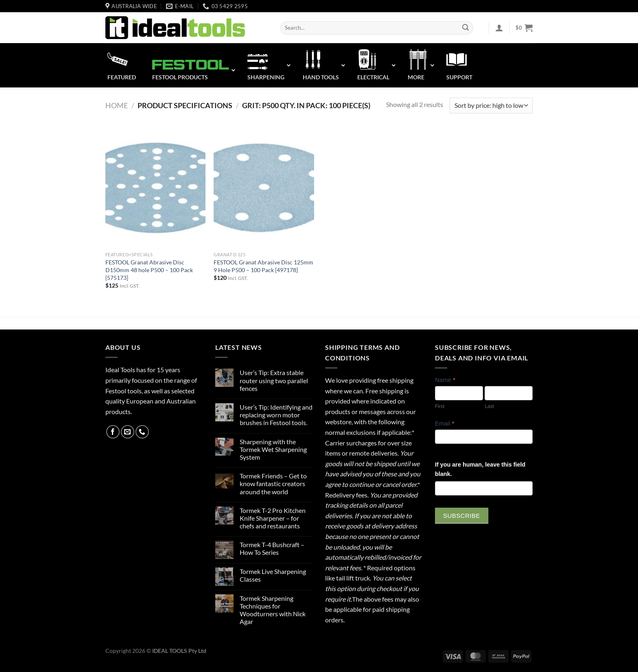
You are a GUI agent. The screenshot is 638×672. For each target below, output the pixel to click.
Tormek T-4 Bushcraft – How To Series (272, 548)
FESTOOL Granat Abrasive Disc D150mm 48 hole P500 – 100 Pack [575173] (149, 270)
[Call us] (142, 432)
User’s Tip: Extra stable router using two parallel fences (274, 380)
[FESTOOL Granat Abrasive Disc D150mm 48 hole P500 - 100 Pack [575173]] (156, 188)
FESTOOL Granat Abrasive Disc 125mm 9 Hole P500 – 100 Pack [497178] (263, 266)
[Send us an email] (128, 432)
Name (445, 380)
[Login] (499, 28)
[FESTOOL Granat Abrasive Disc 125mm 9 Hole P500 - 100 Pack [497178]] (264, 188)
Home (117, 105)
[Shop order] (491, 106)
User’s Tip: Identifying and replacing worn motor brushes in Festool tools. (276, 415)
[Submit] (465, 28)
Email (445, 423)
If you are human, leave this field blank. (480, 469)
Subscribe (462, 516)
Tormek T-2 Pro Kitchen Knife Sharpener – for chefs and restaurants (273, 518)
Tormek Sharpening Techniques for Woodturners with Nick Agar (273, 610)
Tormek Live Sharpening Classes (273, 575)
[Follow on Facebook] (113, 432)
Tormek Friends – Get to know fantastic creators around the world (273, 483)
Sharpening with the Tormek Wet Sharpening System (273, 449)
